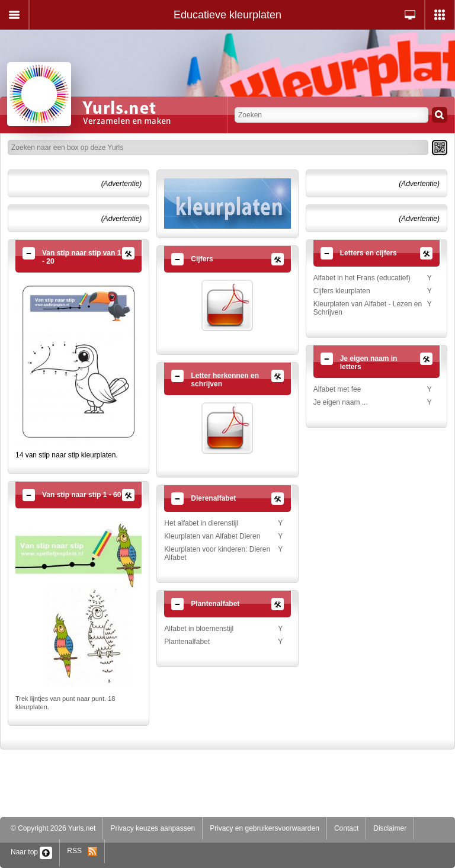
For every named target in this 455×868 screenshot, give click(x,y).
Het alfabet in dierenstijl (201, 523)
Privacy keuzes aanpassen (153, 828)
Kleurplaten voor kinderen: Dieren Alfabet (217, 553)
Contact (346, 828)
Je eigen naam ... (341, 402)
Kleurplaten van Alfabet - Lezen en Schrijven (368, 308)
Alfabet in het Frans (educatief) (362, 278)
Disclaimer (390, 828)
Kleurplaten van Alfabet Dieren (212, 536)
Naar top (31, 852)
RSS (82, 851)
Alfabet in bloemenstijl (199, 629)
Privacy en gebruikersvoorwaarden (265, 828)
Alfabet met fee (337, 389)
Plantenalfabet (187, 642)
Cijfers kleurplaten (342, 291)
